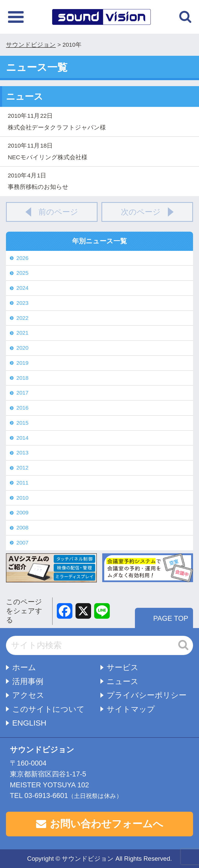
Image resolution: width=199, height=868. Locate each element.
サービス (123, 667)
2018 (22, 378)
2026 (22, 258)
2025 (22, 273)
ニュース (123, 681)
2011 (22, 483)
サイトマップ (131, 709)
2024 (22, 288)
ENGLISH (29, 723)
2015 (22, 423)
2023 (22, 303)
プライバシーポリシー (147, 695)
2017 (22, 393)
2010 (22, 498)
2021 (22, 333)
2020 (22, 348)
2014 (22, 438)
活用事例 (28, 681)
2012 (22, 468)
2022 (22, 318)
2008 (22, 528)
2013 (22, 453)
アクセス (28, 695)
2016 (22, 408)
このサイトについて (48, 709)
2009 (22, 512)
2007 (22, 543)
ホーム (24, 667)
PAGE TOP (171, 618)
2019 (22, 363)
